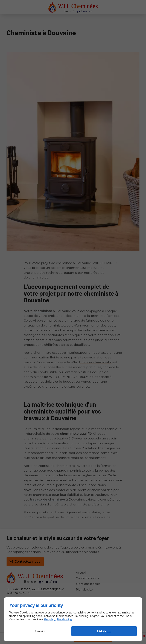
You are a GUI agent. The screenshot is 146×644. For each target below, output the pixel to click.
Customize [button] (40, 631)
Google (49, 619)
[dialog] (73, 619)
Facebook (63, 619)
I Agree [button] (104, 631)
